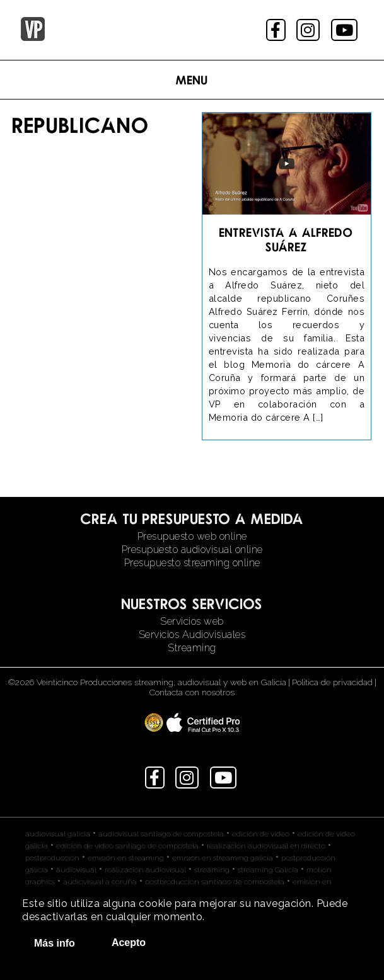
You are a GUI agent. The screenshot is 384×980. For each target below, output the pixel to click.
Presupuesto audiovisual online (192, 550)
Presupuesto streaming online (192, 563)
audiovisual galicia (58, 834)
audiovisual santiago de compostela (161, 834)
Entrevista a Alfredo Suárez (286, 239)
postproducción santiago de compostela (215, 882)
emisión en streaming (126, 858)
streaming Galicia (268, 870)
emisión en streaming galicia (223, 858)
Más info (55, 943)
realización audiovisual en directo (266, 846)
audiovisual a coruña (100, 882)
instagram (309, 30)
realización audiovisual (145, 870)
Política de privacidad (332, 682)
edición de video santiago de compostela (127, 846)
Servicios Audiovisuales (192, 635)
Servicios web (192, 621)
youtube (346, 30)
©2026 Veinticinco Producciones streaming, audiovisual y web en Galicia (147, 682)
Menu (192, 80)
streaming (212, 870)
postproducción (52, 858)
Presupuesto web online (192, 536)
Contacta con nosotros (192, 692)
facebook (277, 30)
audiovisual (76, 870)
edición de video (261, 834)
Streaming (192, 648)
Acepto (129, 943)
